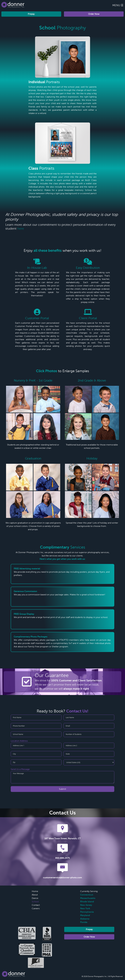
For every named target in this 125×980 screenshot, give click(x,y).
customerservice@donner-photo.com (63, 878)
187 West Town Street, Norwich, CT (63, 839)
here (21, 229)
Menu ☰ (118, 5)
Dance (35, 898)
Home (35, 891)
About (35, 895)
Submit (63, 789)
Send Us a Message (20, 769)
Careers (36, 909)
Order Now (94, 14)
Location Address (19, 741)
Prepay (31, 14)
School (35, 902)
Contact (36, 905)
